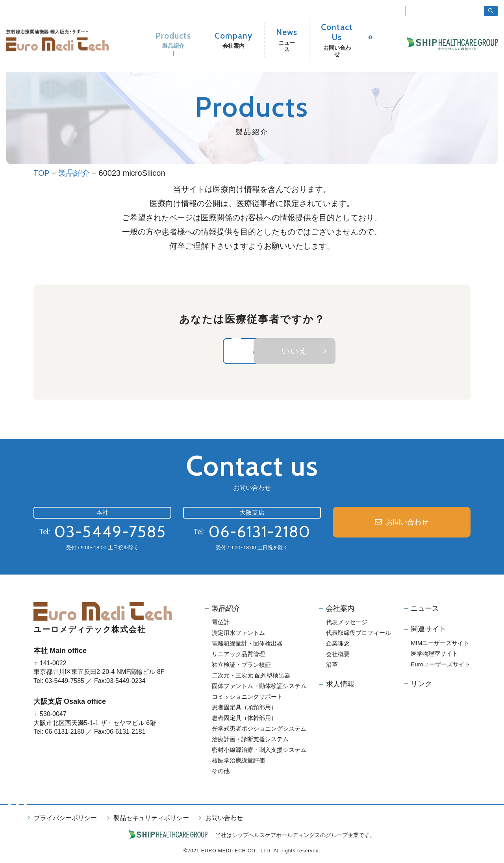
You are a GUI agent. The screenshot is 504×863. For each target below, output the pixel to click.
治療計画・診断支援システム (250, 741)
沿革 (332, 666)
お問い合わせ (408, 524)
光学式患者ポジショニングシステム (259, 730)
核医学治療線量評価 (238, 762)
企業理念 (338, 645)
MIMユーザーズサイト (440, 644)
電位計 (221, 624)
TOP (41, 173)
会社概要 (338, 656)
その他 (221, 773)
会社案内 (340, 610)
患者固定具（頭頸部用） (244, 709)
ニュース (425, 610)
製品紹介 (74, 173)
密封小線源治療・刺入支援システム (259, 751)
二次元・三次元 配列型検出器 (251, 677)
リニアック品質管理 (238, 656)
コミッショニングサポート (247, 698)
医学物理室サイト (434, 655)
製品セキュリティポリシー (151, 819)
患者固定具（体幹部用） (244, 719)
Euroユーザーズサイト (441, 665)
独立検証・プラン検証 (241, 666)
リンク (421, 685)
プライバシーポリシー (65, 819)
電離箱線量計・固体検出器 (247, 645)
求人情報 (340, 686)
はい (198, 352)
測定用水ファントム (238, 634)
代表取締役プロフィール (359, 634)
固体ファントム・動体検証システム (259, 687)
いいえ (363, 352)
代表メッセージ (347, 624)
